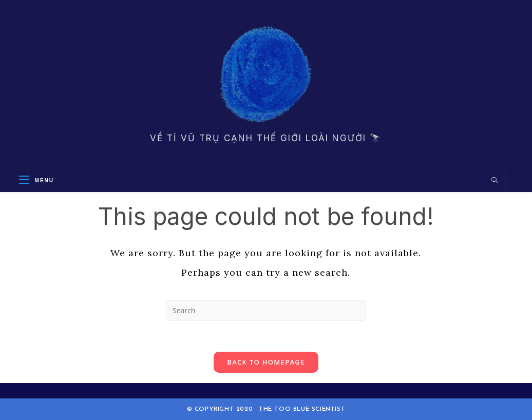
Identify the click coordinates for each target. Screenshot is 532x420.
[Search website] (495, 181)
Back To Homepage (266, 362)
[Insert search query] (266, 311)
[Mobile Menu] (36, 180)
